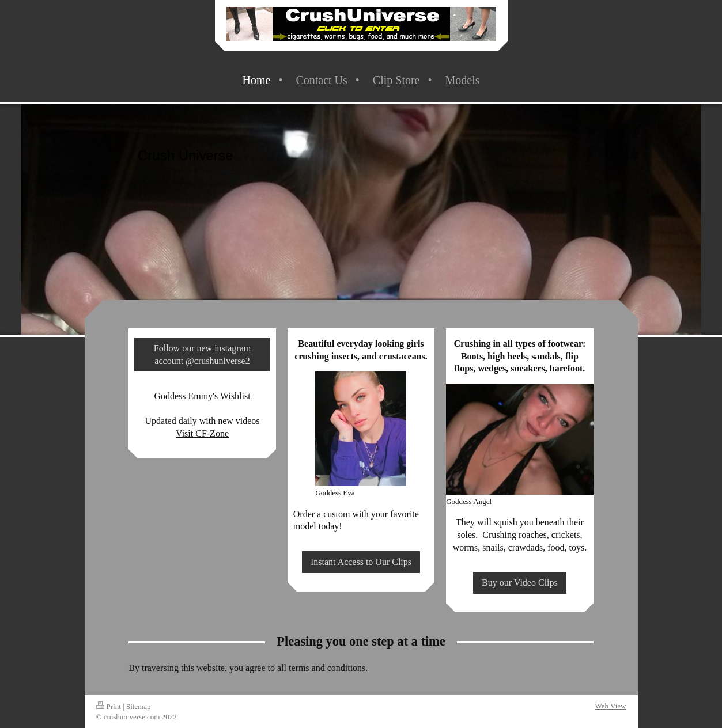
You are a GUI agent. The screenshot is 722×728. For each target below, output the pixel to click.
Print (109, 706)
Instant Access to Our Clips (361, 562)
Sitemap (139, 706)
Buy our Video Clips (520, 583)
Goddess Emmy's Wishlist (202, 396)
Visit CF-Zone (202, 433)
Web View (611, 706)
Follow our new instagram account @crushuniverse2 (202, 354)
